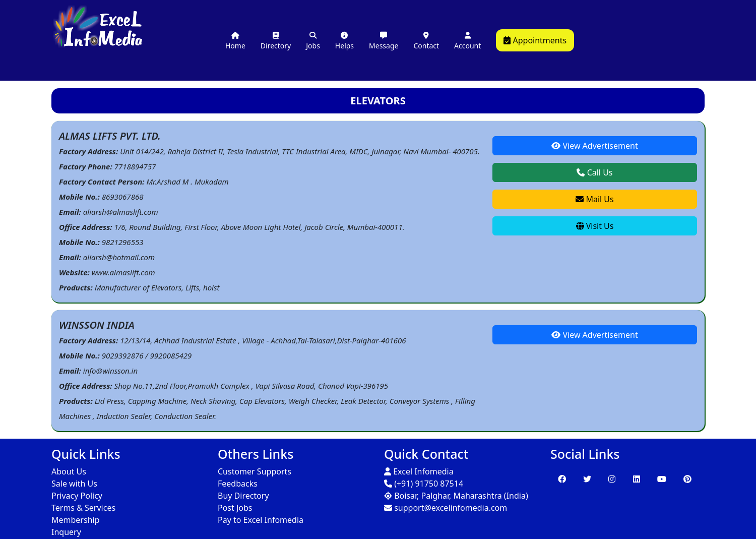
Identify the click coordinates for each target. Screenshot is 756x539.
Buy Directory (243, 496)
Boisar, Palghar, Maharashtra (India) (456, 496)
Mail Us (594, 199)
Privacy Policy (77, 496)
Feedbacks (238, 484)
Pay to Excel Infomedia (261, 520)
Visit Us (595, 226)
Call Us (594, 172)
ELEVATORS (378, 101)
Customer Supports (255, 471)
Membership (76, 520)
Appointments (535, 40)
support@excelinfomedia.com (446, 508)
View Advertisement (594, 146)
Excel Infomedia (419, 471)
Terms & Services (83, 508)
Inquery (66, 532)
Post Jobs (235, 508)
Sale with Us (74, 484)
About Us (69, 471)
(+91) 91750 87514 (424, 484)
